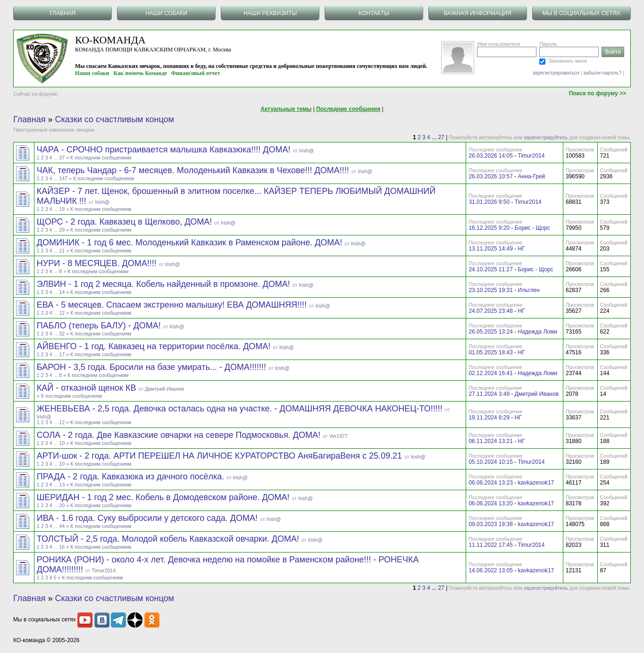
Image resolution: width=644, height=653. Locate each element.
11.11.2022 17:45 (490, 545)
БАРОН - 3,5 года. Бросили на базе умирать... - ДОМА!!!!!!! (153, 367)
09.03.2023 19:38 (490, 524)
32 (62, 334)
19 (62, 209)
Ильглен (529, 290)
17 (62, 354)
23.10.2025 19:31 (490, 290)
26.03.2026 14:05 (490, 156)
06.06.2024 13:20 (490, 503)
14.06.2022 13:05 (490, 570)
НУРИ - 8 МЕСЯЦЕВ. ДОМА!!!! (98, 263)
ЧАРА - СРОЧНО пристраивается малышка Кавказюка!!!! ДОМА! (165, 150)
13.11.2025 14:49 (490, 249)
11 (62, 251)
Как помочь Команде (140, 73)
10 (62, 443)
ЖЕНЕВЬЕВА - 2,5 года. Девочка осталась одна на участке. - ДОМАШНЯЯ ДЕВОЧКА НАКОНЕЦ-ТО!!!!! (241, 409)
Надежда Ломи (538, 332)
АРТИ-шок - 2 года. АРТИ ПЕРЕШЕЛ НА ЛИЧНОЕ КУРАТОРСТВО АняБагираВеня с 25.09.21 (221, 456)
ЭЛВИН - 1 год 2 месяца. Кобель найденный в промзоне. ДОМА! (165, 284)
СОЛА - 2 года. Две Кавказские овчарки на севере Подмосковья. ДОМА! (180, 435)
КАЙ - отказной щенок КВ (88, 388)
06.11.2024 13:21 (490, 441)
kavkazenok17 (536, 483)
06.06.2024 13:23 (490, 483)
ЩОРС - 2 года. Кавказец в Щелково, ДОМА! (126, 222)
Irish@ (306, 151)
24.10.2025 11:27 (490, 269)
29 (62, 230)
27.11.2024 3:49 (489, 394)
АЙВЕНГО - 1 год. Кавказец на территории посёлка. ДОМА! (155, 346)
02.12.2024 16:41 (490, 373)
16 (62, 547)
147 (63, 178)
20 (62, 505)
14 (62, 292)
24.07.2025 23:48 (490, 311)
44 (62, 526)
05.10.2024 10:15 (490, 462)
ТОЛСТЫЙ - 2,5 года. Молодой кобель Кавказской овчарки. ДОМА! (169, 539)
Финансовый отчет (196, 73)
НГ (522, 249)
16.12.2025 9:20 (489, 228)
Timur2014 (531, 156)
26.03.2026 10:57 (490, 176)
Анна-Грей (532, 176)
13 (62, 485)
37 (62, 158)
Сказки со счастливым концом (115, 119)
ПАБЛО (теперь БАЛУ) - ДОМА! (100, 326)
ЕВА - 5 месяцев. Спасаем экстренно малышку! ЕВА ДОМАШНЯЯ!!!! (173, 305)
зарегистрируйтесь (546, 137)
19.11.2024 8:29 (489, 418)
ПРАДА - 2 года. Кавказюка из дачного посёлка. (132, 477)
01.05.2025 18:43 (490, 352)
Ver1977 (338, 436)
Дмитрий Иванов (164, 389)
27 (441, 137)
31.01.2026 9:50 (489, 202)
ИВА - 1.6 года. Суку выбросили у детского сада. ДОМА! (148, 518)
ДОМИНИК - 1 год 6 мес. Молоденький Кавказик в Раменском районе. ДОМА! (191, 243)
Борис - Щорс (532, 228)
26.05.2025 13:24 (490, 332)
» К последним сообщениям (99, 158)
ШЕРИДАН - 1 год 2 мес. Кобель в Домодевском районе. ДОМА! (164, 497)
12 (62, 313)
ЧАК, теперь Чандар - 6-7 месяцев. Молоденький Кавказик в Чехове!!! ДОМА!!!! (194, 170)
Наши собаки (92, 73)
